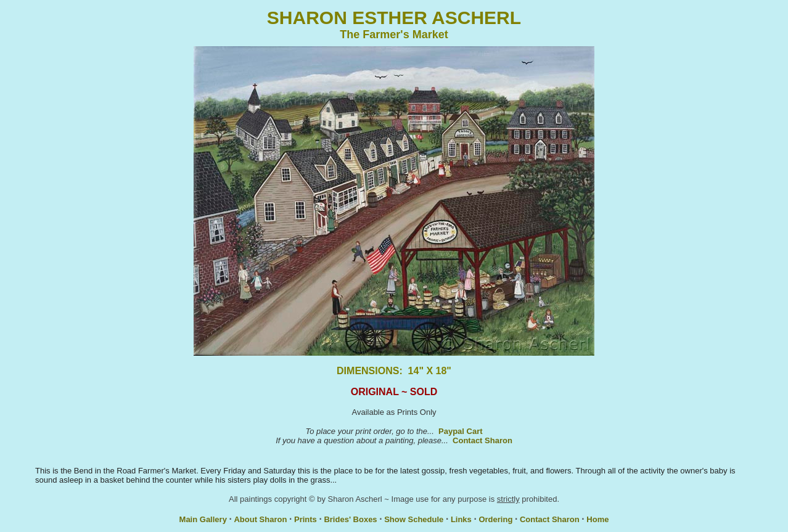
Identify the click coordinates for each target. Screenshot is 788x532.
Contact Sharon (482, 440)
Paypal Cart (461, 431)
